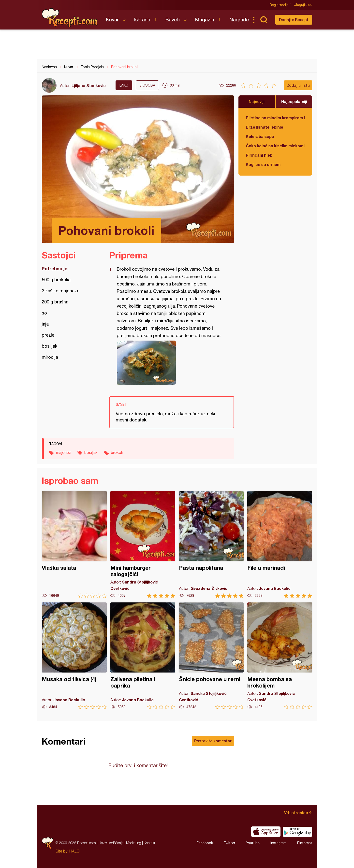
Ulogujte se (303, 5)
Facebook (205, 843)
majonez (64, 452)
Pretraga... (264, 20)
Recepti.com (70, 18)
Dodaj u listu (298, 85)
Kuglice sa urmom (263, 164)
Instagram (278, 843)
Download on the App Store (266, 832)
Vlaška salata (74, 545)
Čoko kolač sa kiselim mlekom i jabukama (275, 146)
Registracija (279, 5)
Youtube (253, 843)
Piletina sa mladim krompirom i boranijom (275, 118)
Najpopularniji (294, 101)
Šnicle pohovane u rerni (211, 656)
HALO (74, 851)
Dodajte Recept (294, 20)
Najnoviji (257, 101)
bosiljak (91, 452)
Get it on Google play (297, 832)
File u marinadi (280, 545)
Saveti (173, 20)
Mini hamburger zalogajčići (143, 545)
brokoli (117, 452)
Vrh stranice (296, 813)
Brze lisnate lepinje (265, 127)
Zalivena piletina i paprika (143, 656)
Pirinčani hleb (259, 155)
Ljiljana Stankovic (89, 85)
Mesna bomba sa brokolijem (280, 656)
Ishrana (142, 20)
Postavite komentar (213, 741)
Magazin (205, 20)
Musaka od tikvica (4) (74, 656)
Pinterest (305, 843)
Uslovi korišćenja (111, 843)
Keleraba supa (260, 136)
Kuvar (112, 20)
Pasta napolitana (211, 545)
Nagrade (239, 20)
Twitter (229, 843)
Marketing (134, 843)
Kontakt (149, 843)
